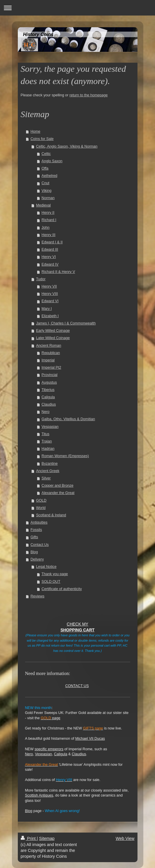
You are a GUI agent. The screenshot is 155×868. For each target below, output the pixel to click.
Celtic (46, 154)
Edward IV (50, 264)
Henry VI (49, 257)
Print (29, 838)
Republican (51, 353)
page (50, 718)
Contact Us (40, 545)
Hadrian (48, 449)
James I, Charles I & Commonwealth (66, 323)
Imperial (48, 360)
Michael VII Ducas (90, 739)
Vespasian (50, 427)
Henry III (48, 235)
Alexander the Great (58, 493)
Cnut (45, 183)
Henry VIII (50, 294)
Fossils (36, 530)
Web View (125, 838)
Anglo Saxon (52, 161)
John (45, 228)
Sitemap (47, 838)
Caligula (48, 397)
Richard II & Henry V (58, 272)
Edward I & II (52, 242)
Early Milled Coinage (53, 331)
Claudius (49, 404)
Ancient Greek (48, 471)
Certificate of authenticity (62, 589)
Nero (45, 412)
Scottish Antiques (39, 795)
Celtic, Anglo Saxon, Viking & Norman (67, 146)
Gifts (34, 537)
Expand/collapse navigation (77, 8)
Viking (46, 191)
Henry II (48, 213)
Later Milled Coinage (53, 338)
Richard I (49, 220)
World (41, 508)
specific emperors (49, 749)
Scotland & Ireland (51, 515)
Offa (45, 168)
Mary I (47, 309)
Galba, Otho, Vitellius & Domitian (68, 419)
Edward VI (50, 301)
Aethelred (49, 176)
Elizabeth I (50, 316)
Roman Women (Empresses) (65, 456)
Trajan (47, 441)
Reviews (38, 596)
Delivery (37, 559)
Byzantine (49, 464)
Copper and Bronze (57, 486)
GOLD (41, 500)
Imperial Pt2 (51, 368)
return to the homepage (89, 95)
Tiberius (48, 390)
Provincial (49, 375)
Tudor (41, 279)
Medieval (43, 205)
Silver (46, 478)
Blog (34, 552)
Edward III (50, 250)
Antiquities (39, 522)
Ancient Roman (48, 346)
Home (36, 131)
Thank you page (55, 574)
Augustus (49, 382)
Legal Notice (46, 567)
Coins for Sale (42, 139)
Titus (45, 434)
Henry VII (49, 286)
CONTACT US (77, 686)
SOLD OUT (51, 582)
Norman (48, 198)
